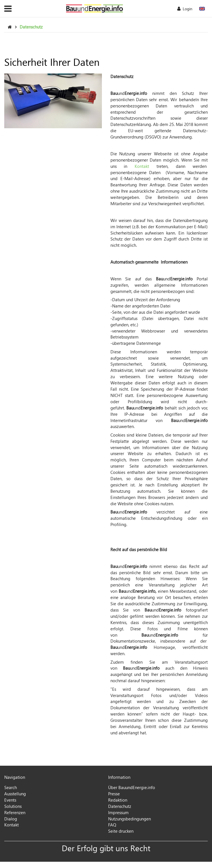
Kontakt (142, 166)
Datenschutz (31, 27)
